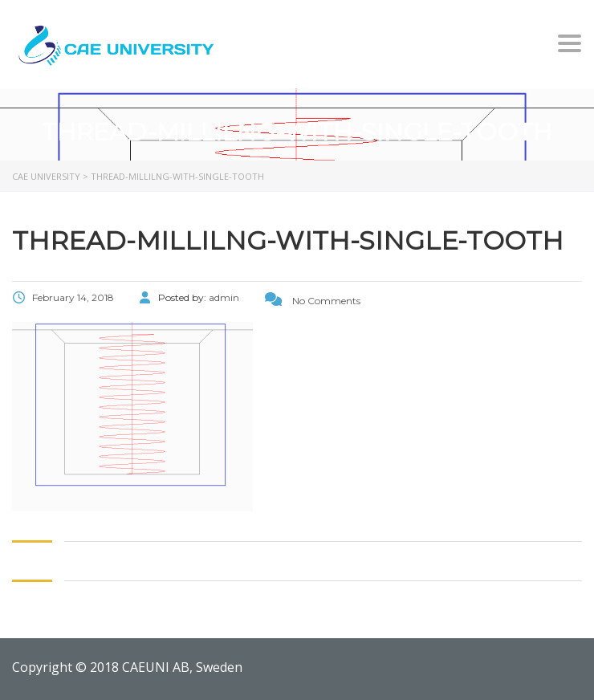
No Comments (313, 301)
